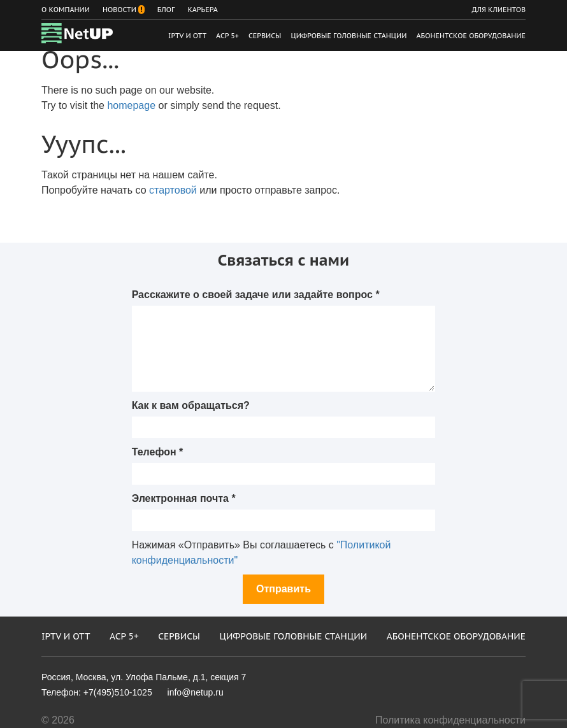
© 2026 (58, 720)
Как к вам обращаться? (191, 405)
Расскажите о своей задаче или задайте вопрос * (256, 295)
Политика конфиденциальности (450, 720)
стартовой (173, 190)
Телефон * (158, 452)
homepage (131, 105)
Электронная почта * (184, 498)
